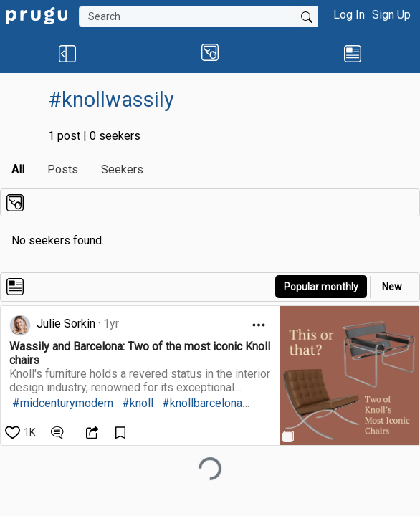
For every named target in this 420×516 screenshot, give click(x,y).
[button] (67, 53)
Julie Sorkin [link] (66, 324)
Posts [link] (63, 169)
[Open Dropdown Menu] (259, 325)
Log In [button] (349, 15)
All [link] (18, 169)
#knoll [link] (138, 403)
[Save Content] (122, 432)
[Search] (187, 16)
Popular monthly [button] (321, 287)
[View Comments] (59, 432)
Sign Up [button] (391, 15)
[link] (37, 15)
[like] (21, 432)
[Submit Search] (307, 16)
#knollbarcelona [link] (202, 403)
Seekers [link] (122, 169)
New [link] (392, 287)
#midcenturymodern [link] (63, 403)
